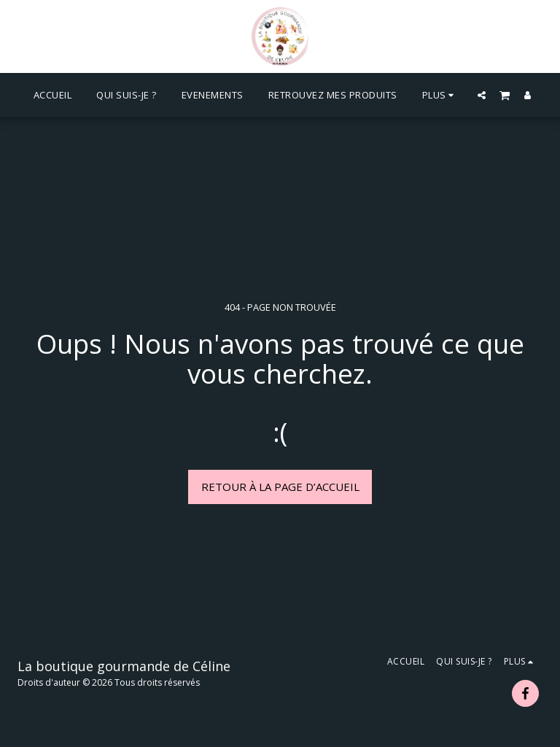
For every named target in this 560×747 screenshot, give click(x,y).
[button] (482, 95)
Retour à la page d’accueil (280, 487)
